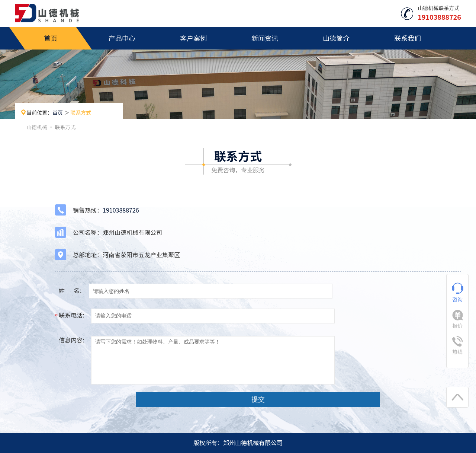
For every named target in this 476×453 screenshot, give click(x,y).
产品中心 (122, 38)
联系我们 (408, 38)
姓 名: (70, 290)
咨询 (458, 293)
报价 (458, 320)
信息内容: (71, 340)
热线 (457, 346)
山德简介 (336, 38)
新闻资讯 (265, 38)
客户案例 (193, 38)
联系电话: (71, 315)
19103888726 (121, 210)
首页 (51, 38)
